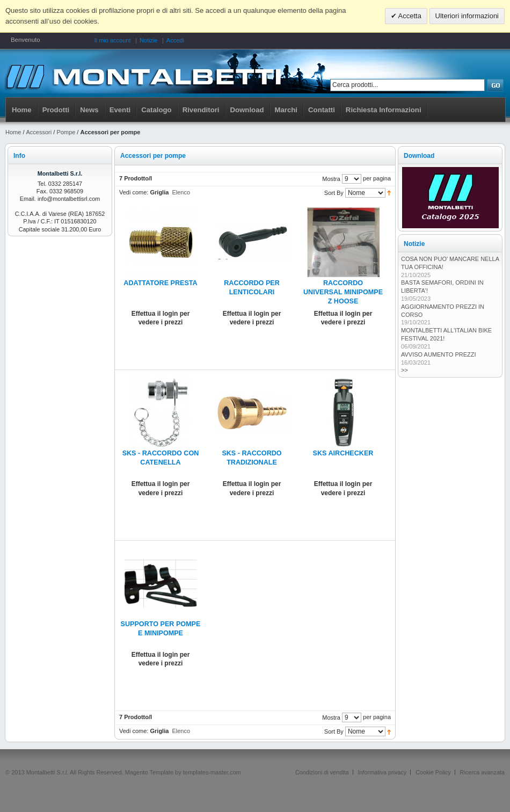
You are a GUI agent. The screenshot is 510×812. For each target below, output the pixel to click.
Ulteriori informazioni (467, 16)
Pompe (66, 132)
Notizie (149, 40)
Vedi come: (134, 192)
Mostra (331, 179)
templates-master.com (212, 772)
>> (405, 370)
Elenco (181, 192)
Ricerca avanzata (482, 772)
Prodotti (56, 110)
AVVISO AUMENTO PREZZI (439, 354)
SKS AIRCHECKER (343, 453)
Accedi (175, 40)
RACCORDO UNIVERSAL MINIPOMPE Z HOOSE (343, 292)
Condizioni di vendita (322, 772)
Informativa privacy (382, 772)
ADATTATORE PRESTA (160, 283)
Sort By (334, 193)
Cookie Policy (433, 772)
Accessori (39, 132)
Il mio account (113, 40)
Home (22, 110)
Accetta (409, 16)
